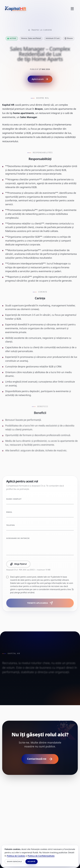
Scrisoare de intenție (18, 538)
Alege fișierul (18, 564)
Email (9, 512)
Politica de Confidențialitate (41, 856)
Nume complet (14, 499)
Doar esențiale (14, 861)
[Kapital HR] (16, 9)
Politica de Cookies (16, 856)
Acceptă (32, 861)
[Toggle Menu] (72, 9)
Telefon (11, 525)
